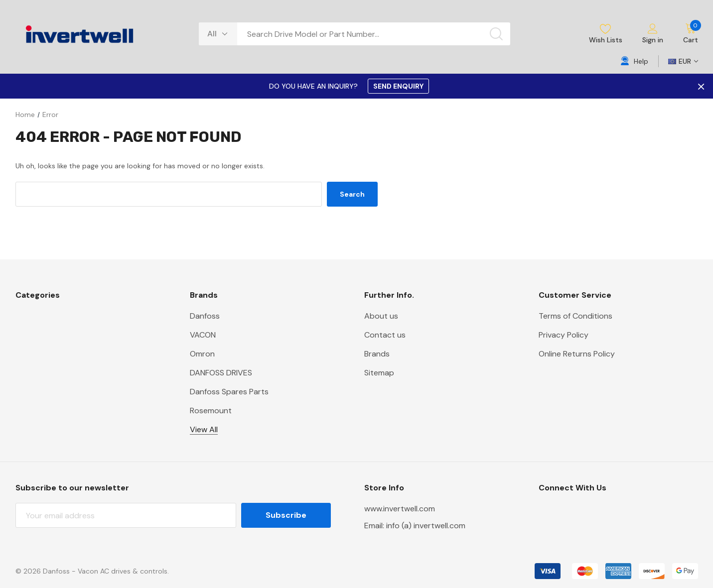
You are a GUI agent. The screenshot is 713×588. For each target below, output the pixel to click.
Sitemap (379, 373)
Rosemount (211, 411)
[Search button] (496, 34)
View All (204, 429)
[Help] (635, 61)
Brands (377, 354)
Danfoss (205, 316)
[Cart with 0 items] (686, 34)
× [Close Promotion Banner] (700, 86)
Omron (202, 354)
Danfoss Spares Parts (229, 392)
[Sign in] (653, 34)
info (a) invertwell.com (426, 526)
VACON (203, 335)
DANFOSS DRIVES (221, 373)
